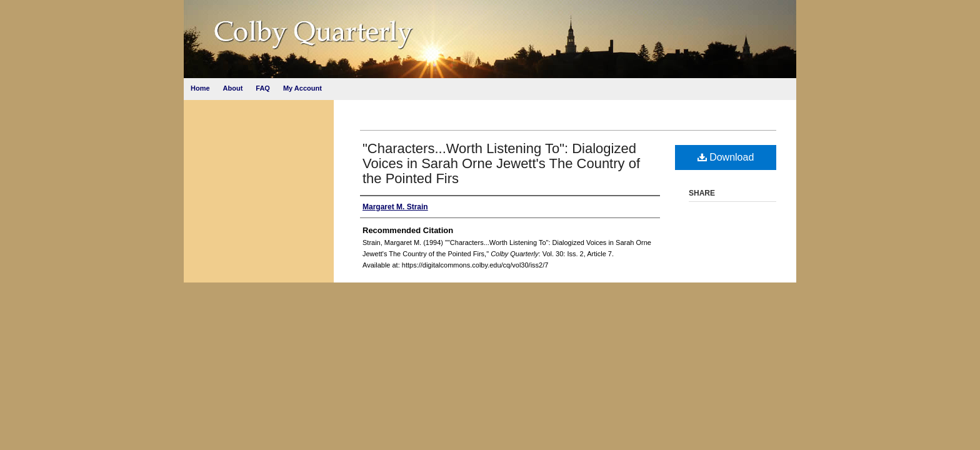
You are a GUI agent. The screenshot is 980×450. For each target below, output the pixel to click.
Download (726, 157)
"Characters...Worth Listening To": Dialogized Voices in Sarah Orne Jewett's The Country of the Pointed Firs (501, 163)
